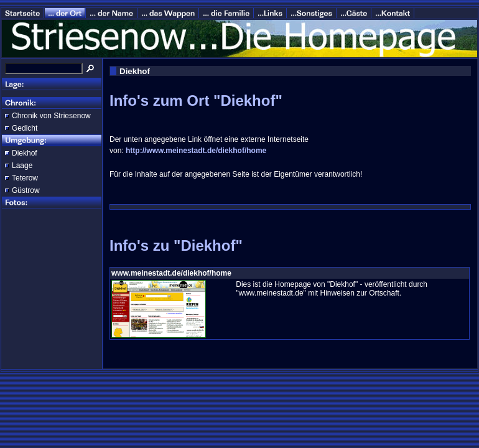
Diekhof (25, 153)
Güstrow (26, 190)
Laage (22, 166)
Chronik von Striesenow (51, 116)
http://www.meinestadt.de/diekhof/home (196, 151)
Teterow (25, 178)
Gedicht (25, 128)
